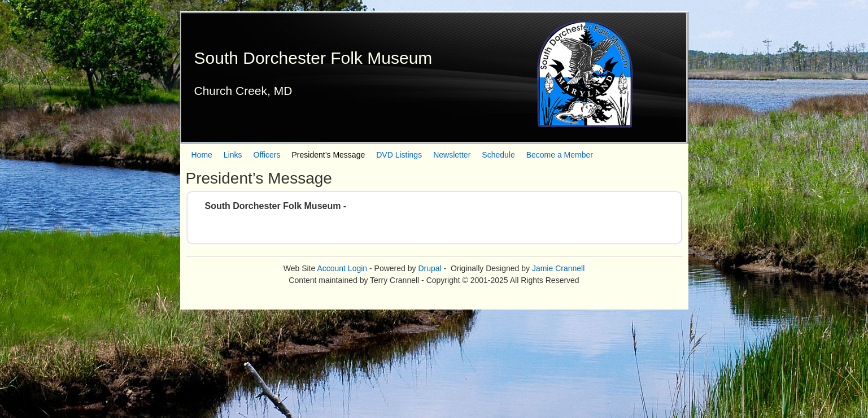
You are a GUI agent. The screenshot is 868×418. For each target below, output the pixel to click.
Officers (267, 155)
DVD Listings (399, 155)
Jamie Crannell (558, 268)
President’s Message (329, 155)
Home (202, 155)
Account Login (342, 268)
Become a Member (560, 155)
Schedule (498, 155)
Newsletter (452, 155)
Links (233, 155)
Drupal (429, 268)
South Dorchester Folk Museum (313, 58)
